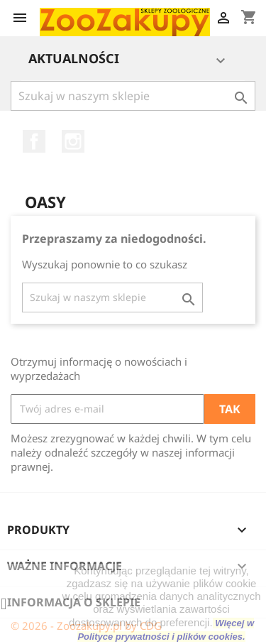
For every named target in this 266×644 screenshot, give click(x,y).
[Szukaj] (133, 96)
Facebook (34, 141)
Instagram (73, 141)
